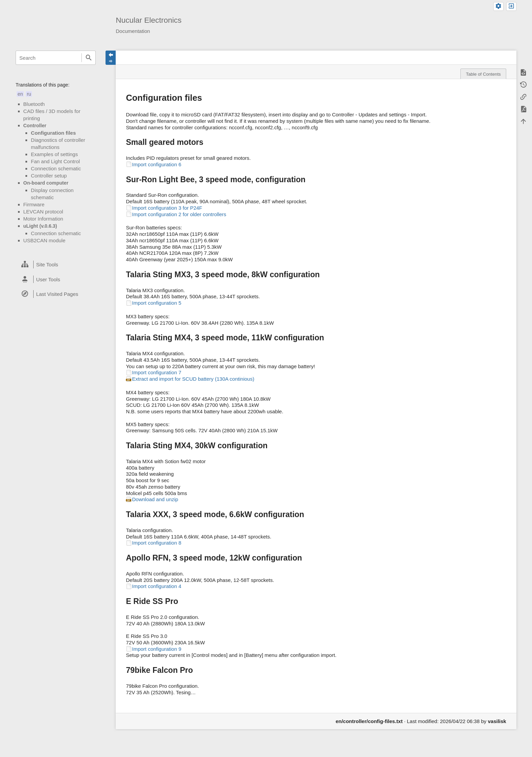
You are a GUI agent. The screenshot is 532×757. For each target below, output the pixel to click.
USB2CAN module (44, 240)
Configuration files (53, 133)
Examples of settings (54, 154)
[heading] (56, 265)
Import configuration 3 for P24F (167, 208)
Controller (35, 126)
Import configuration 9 (157, 649)
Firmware (34, 204)
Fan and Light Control (55, 161)
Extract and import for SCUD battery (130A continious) (193, 379)
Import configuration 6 (157, 164)
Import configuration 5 (157, 303)
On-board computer (46, 183)
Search (89, 58)
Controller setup (49, 176)
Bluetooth (34, 104)
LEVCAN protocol (43, 212)
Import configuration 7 (157, 372)
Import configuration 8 (157, 543)
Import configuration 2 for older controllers (179, 214)
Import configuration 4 (157, 586)
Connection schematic (56, 168)
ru (29, 94)
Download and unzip (155, 499)
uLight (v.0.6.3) (40, 226)
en (20, 94)
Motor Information (43, 219)
